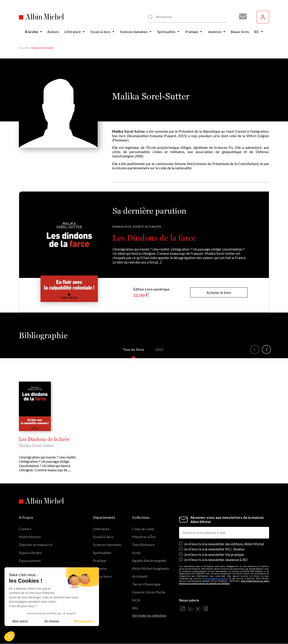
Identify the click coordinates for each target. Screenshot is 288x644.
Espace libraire (30, 553)
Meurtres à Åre (144, 537)
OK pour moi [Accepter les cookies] (83, 621)
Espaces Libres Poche (149, 592)
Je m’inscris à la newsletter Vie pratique (214, 554)
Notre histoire (30, 537)
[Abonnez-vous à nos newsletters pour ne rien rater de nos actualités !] (241, 16)
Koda (136, 553)
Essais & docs (103, 537)
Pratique (100, 560)
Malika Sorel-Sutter (36, 446)
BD (96, 584)
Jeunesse (100, 568)
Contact (25, 529)
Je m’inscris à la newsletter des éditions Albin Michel (224, 544)
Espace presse (30, 560)
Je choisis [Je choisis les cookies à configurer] (52, 621)
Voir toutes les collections (149, 616)
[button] (9, 636)
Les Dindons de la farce (154, 238)
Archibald (140, 576)
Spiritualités (102, 553)
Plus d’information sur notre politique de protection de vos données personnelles (224, 582)
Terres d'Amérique (146, 584)
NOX (136, 600)
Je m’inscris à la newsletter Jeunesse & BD (216, 560)
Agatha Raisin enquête (149, 560)
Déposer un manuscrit (36, 544)
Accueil (23, 48)
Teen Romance (143, 544)
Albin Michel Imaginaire (151, 568)
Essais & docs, (122, 227)
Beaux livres (102, 576)
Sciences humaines (107, 544)
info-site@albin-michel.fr (216, 578)
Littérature (101, 529)
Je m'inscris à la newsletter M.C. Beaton (214, 549)
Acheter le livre (219, 292)
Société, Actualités (147, 227)
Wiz (135, 608)
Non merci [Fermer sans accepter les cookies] (20, 621)
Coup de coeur (143, 529)
